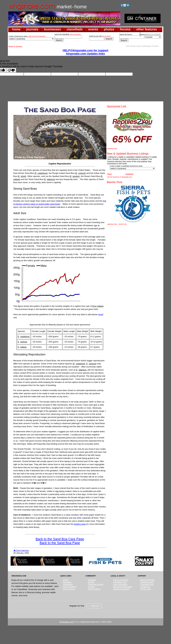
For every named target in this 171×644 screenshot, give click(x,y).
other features (147, 29)
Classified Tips (147, 584)
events (93, 29)
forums (125, 29)
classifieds (75, 29)
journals (32, 29)
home (16, 29)
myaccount (152, 34)
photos (109, 29)
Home (66, 580)
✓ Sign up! (94, 606)
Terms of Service (121, 580)
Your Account (69, 589)
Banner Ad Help (147, 580)
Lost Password (69, 587)
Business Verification (123, 587)
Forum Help (146, 589)
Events (91, 582)
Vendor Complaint (121, 589)
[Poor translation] (11, 70)
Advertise (67, 582)
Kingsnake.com (67, 622)
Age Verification (120, 584)
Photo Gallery (94, 589)
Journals (92, 580)
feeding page (80, 524)
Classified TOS (120, 582)
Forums (91, 587)
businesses (53, 29)
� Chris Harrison (21, 550)
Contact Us (145, 587)
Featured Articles (96, 584)
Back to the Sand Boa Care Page (60, 539)
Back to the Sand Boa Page (60, 543)
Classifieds (68, 584)
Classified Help (147, 582)
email (101, 314)
